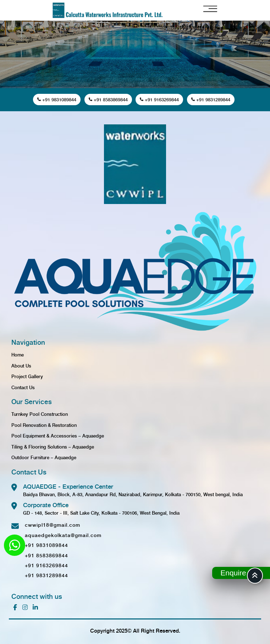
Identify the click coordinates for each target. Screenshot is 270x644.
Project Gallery (27, 376)
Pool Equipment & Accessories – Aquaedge (58, 436)
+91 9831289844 (211, 99)
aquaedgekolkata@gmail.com (63, 535)
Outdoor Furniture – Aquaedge (44, 457)
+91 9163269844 (159, 99)
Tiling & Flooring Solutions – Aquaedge (53, 447)
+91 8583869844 (108, 99)
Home (18, 355)
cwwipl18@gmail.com (53, 525)
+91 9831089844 (57, 99)
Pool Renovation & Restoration (44, 425)
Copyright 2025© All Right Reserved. (135, 630)
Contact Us (23, 387)
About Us (21, 366)
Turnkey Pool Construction (40, 414)
